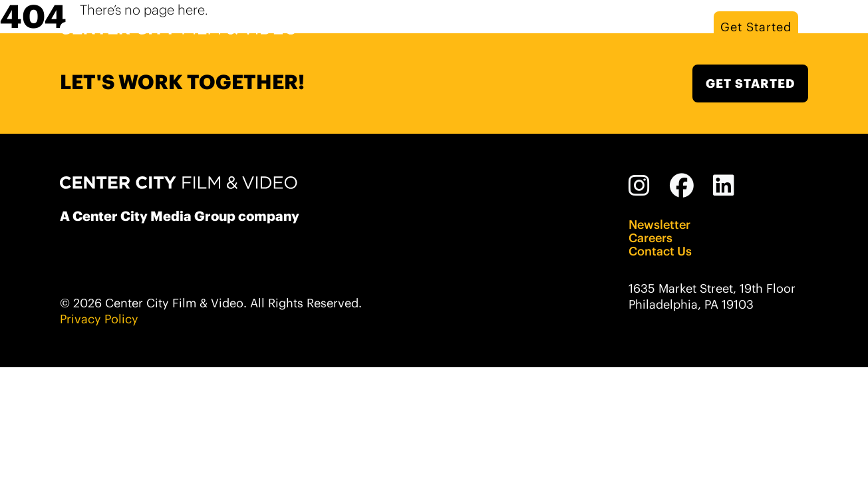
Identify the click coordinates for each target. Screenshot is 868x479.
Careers (651, 238)
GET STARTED (750, 83)
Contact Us (660, 251)
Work (677, 27)
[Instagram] (640, 186)
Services (621, 27)
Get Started (756, 27)
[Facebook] (682, 186)
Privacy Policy (99, 319)
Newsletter (659, 225)
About (562, 27)
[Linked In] (724, 186)
